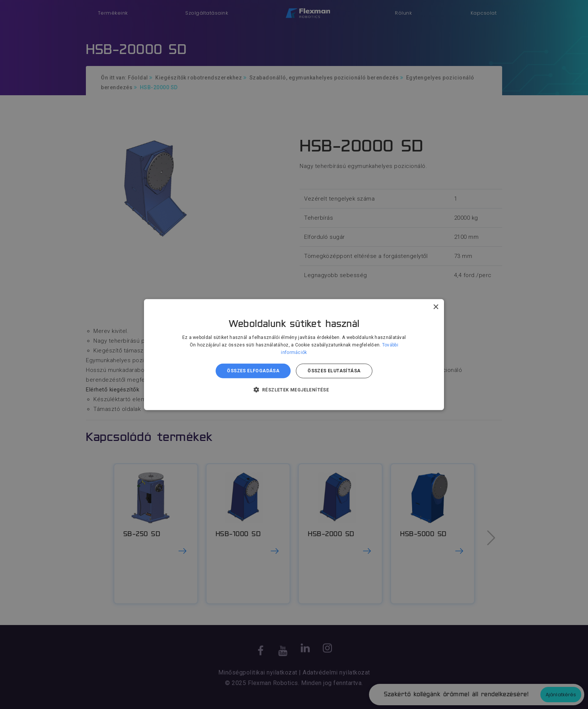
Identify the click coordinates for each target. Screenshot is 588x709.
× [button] (436, 307)
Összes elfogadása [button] (253, 371)
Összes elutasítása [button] (334, 371)
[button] (294, 390)
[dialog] (294, 354)
